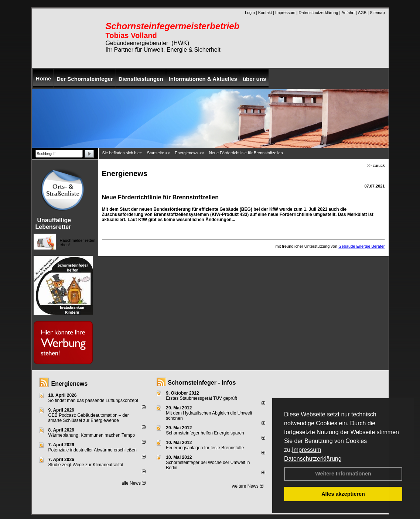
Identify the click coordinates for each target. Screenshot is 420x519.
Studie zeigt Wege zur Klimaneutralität (86, 465)
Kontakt (265, 13)
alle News (134, 483)
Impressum (306, 450)
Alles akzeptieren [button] (343, 494)
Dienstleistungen (141, 79)
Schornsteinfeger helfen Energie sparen (205, 433)
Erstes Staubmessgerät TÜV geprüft (202, 398)
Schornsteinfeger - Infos (202, 383)
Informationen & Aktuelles (203, 79)
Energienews (70, 384)
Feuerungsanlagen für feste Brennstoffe (205, 448)
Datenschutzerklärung (313, 459)
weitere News (248, 486)
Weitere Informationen (343, 474)
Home (44, 78)
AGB (362, 13)
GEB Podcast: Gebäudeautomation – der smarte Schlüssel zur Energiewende (89, 418)
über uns (254, 79)
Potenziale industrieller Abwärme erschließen (93, 450)
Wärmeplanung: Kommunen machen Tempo (92, 435)
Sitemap (377, 13)
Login (250, 13)
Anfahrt (348, 13)
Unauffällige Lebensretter (53, 224)
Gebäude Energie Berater (361, 246)
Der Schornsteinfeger (85, 79)
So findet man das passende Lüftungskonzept (93, 401)
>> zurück (376, 165)
